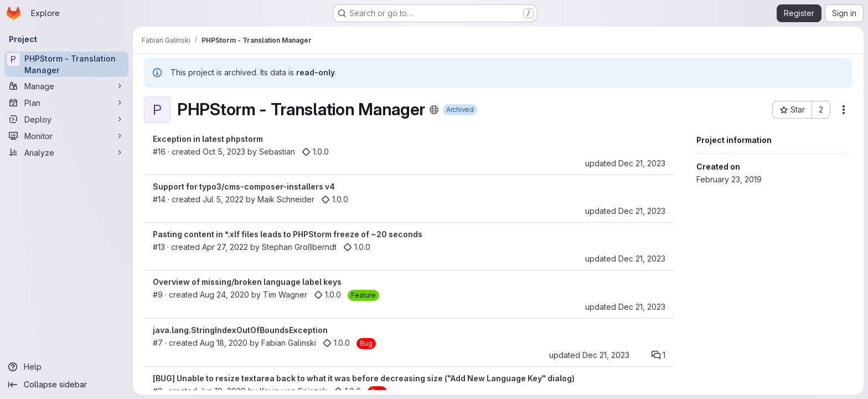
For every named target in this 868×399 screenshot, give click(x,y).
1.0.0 (315, 152)
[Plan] (66, 103)
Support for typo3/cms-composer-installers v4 (244, 186)
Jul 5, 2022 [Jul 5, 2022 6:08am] (223, 199)
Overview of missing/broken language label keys (247, 282)
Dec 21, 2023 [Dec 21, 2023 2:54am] (606, 355)
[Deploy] (66, 119)
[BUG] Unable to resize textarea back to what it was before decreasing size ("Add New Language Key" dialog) (364, 378)
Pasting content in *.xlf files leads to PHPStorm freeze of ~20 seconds (288, 234)
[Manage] (66, 86)
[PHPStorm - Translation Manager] (66, 64)
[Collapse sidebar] (66, 385)
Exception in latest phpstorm (208, 139)
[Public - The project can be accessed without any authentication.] (434, 110)
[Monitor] (66, 136)
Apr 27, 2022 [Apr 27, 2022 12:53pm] (225, 247)
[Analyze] (66, 152)
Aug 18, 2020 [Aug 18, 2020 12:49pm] (224, 343)
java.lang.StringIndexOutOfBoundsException (240, 330)
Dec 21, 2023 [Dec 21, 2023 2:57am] (642, 211)
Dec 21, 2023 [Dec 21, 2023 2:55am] (642, 307)
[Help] (66, 367)
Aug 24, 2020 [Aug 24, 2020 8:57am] (224, 295)
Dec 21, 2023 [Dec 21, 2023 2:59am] (642, 163)
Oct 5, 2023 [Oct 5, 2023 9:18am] (224, 152)
